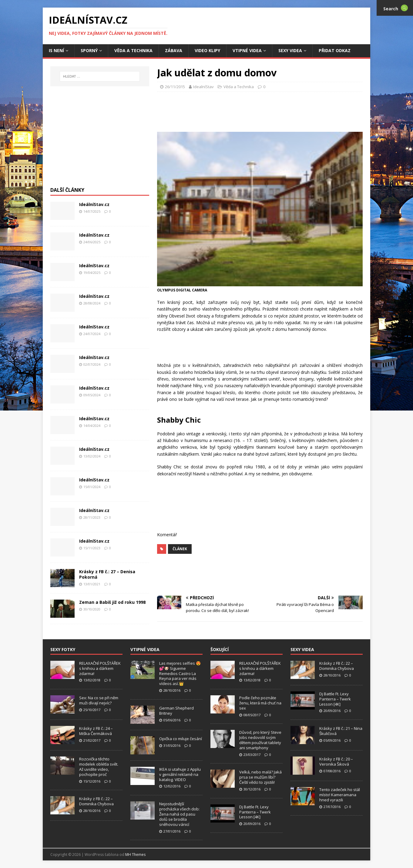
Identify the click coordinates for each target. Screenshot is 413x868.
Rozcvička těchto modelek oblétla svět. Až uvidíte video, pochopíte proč (99, 767)
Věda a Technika (133, 50)
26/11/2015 (175, 87)
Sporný (89, 50)
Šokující (220, 649)
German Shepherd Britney (176, 711)
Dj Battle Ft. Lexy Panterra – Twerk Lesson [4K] (255, 812)
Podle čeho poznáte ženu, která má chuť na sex (260, 703)
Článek (180, 549)
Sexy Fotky (63, 649)
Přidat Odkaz (335, 50)
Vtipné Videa (247, 50)
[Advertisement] (260, 110)
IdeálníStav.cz (94, 204)
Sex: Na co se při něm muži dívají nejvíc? (99, 700)
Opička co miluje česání (181, 739)
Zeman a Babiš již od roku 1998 (112, 602)
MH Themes (135, 855)
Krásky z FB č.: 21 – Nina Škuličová (341, 731)
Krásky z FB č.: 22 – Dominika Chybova (96, 801)
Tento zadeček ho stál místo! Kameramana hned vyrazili (340, 795)
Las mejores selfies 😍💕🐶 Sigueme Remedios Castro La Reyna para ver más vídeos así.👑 (180, 673)
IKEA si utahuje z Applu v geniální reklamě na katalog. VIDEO (180, 774)
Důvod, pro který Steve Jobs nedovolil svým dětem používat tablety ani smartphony (260, 740)
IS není (56, 50)
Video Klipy (207, 50)
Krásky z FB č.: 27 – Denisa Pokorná (107, 574)
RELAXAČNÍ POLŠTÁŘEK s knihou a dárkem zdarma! (100, 668)
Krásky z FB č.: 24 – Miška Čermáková (96, 731)
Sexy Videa (290, 50)
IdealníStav (203, 87)
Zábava (174, 50)
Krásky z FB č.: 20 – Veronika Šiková (336, 762)
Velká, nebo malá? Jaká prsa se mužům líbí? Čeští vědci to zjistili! (260, 777)
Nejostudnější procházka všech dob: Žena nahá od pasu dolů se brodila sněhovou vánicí (179, 814)
